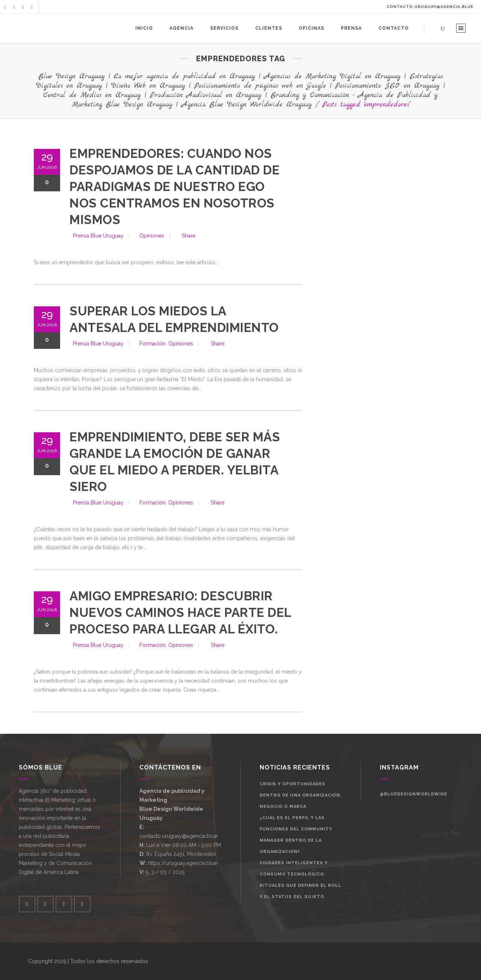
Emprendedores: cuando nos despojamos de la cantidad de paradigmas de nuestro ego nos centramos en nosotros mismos (175, 187)
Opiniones (152, 236)
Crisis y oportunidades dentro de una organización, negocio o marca (301, 795)
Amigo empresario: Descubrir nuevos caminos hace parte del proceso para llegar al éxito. (180, 613)
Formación (153, 344)
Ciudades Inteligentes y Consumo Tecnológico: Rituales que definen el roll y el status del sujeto (300, 880)
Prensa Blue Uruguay (98, 236)
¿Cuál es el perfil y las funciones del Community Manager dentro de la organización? (296, 835)
